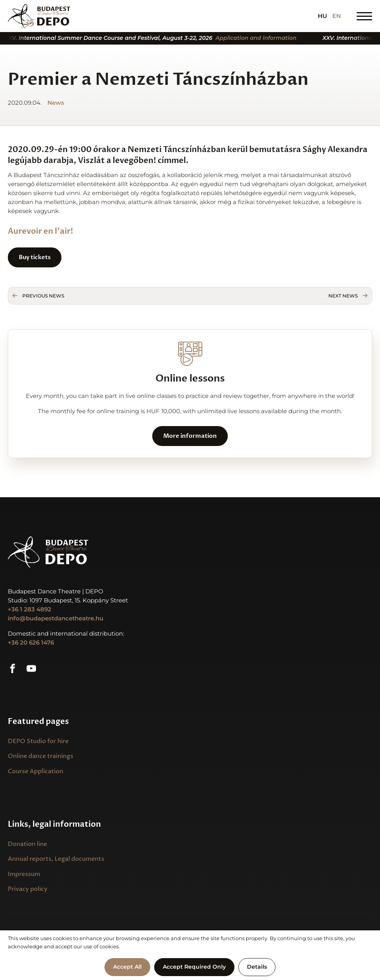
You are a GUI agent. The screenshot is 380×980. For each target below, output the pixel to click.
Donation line (28, 844)
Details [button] (257, 967)
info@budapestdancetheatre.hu (56, 618)
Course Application (36, 771)
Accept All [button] (127, 967)
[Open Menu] (364, 16)
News (56, 103)
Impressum (24, 874)
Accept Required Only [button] (194, 967)
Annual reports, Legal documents (56, 859)
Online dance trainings (41, 756)
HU (322, 16)
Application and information (263, 38)
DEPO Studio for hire (38, 741)
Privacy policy (28, 889)
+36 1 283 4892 (30, 609)
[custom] (13, 668)
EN (337, 16)
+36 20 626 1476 (31, 642)
